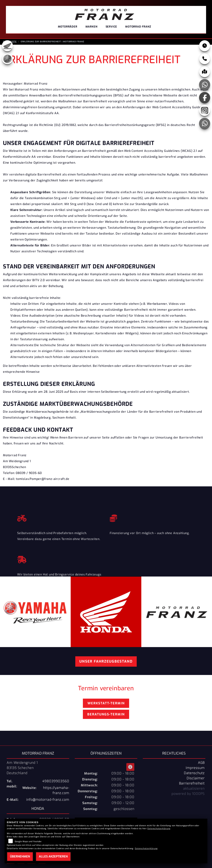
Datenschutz (194, 774)
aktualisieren (194, 790)
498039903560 (56, 782)
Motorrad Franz (138, 27)
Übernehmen (20, 856)
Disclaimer (196, 779)
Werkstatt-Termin (106, 704)
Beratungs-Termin (106, 715)
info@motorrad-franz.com (48, 801)
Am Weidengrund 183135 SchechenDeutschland (22, 769)
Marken (91, 27)
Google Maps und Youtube (28, 841)
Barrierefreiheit (192, 785)
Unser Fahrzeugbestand (106, 662)
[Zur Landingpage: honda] (7, 47)
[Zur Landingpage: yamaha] (7, 60)
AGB (201, 764)
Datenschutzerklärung (159, 829)
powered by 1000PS (188, 795)
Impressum (195, 769)
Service (111, 27)
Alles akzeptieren (53, 856)
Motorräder (68, 27)
